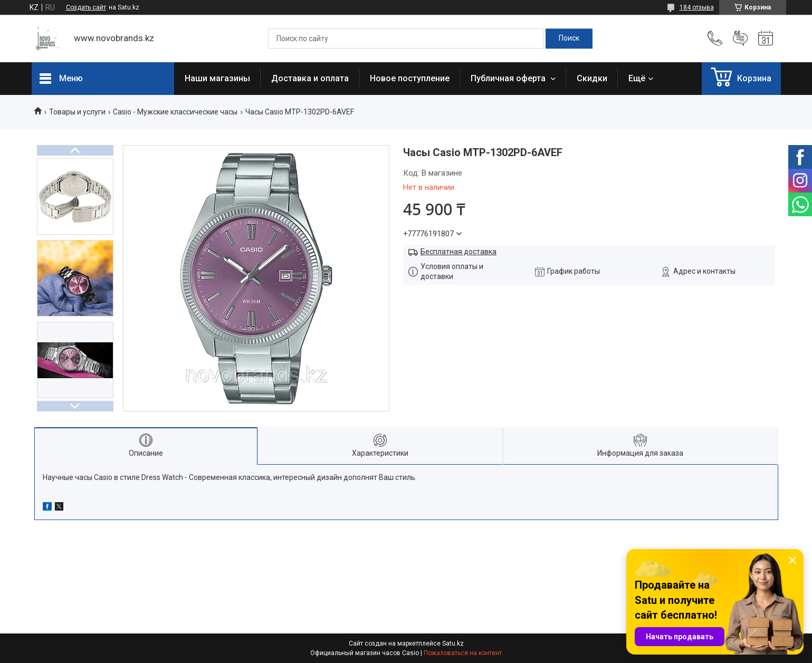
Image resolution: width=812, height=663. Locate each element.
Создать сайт (86, 7)
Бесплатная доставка (458, 252)
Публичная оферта (509, 78)
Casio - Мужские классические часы (175, 112)
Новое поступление (410, 78)
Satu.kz (453, 643)
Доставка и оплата (310, 78)
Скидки (592, 78)
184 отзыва (697, 7)
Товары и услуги (77, 112)
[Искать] (569, 39)
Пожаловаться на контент (463, 653)
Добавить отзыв (740, 39)
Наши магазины (217, 78)
